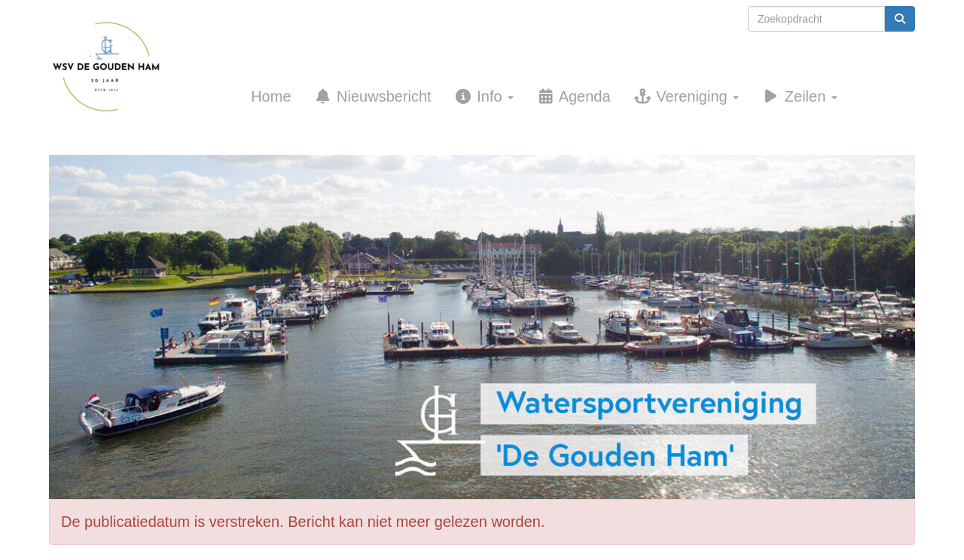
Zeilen (799, 96)
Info (484, 96)
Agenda (573, 96)
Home (271, 96)
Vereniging (686, 96)
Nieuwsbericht (373, 96)
